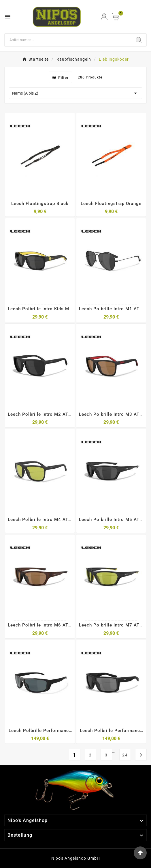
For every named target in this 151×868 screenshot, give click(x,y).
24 (125, 755)
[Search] (68, 40)
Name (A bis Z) (75, 93)
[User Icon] (104, 17)
